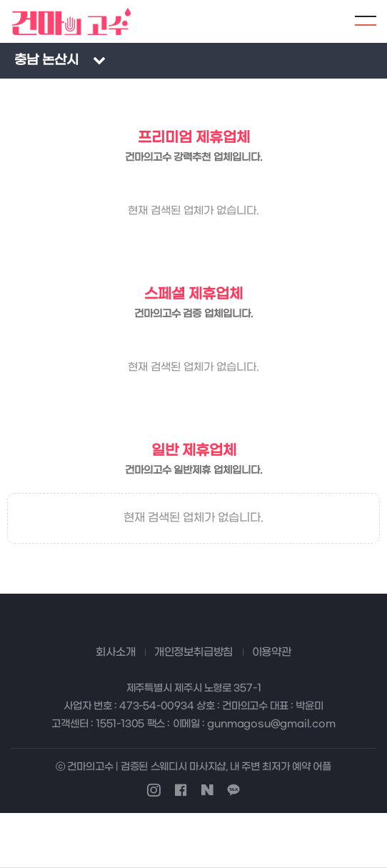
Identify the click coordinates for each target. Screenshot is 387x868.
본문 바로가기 (0, 0)
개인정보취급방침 (193, 652)
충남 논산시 (46, 60)
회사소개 (115, 652)
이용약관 (272, 652)
